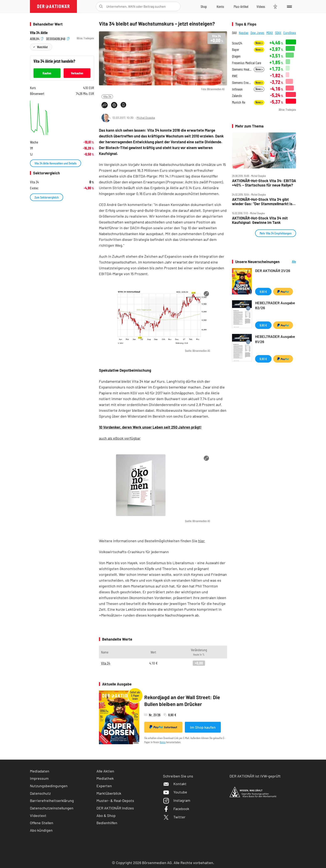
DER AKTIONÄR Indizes (115, 808)
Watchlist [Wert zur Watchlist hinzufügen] (42, 47)
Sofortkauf (163, 727)
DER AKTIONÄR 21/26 (273, 271)
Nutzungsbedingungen (49, 786)
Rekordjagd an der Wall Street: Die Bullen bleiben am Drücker (182, 701)
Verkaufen (77, 73)
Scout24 (237, 43)
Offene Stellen (42, 823)
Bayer (236, 50)
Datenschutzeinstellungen (52, 808)
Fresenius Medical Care (247, 63)
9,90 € (263, 325)
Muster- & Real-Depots (115, 801)
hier (201, 541)
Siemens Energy (242, 83)
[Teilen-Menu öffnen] (105, 105)
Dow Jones (257, 33)
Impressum (39, 778)
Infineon (237, 89)
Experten (104, 786)
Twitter (174, 817)
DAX (234, 33)
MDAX (270, 33)
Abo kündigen (41, 830)
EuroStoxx (290, 33)
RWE (235, 76)
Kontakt (175, 784)
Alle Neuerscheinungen (289, 262)
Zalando (237, 96)
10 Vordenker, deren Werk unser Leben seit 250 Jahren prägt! (150, 427)
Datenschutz (40, 793)
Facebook (176, 809)
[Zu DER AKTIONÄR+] (241, 6)
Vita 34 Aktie (39, 33)
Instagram (177, 800)
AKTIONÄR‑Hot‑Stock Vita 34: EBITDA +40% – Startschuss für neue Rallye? (264, 183)
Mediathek (105, 778)
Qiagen (236, 56)
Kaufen (47, 73)
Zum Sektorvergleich (47, 197)
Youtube (175, 792)
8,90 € (263, 291)
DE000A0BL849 (58, 38)
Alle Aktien (105, 771)
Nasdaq (244, 33)
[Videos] (261, 6)
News (259, 43)
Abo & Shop (106, 815)
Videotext (38, 815)
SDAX (278, 33)
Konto (163, 742)
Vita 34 (107, 96)
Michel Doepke (146, 118)
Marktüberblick (109, 793)
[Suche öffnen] (101, 6)
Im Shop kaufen (203, 727)
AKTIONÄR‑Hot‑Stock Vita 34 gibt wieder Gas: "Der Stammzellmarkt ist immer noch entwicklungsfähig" (263, 202)
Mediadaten (40, 771)
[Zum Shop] (204, 6)
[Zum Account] (220, 6)
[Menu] (289, 6)
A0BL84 (37, 38)
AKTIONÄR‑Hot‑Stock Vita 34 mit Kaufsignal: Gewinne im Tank (260, 220)
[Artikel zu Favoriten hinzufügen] (123, 105)
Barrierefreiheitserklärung (52, 801)
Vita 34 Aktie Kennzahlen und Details (56, 163)
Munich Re (239, 102)
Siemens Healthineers (242, 69)
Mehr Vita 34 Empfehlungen (276, 233)
